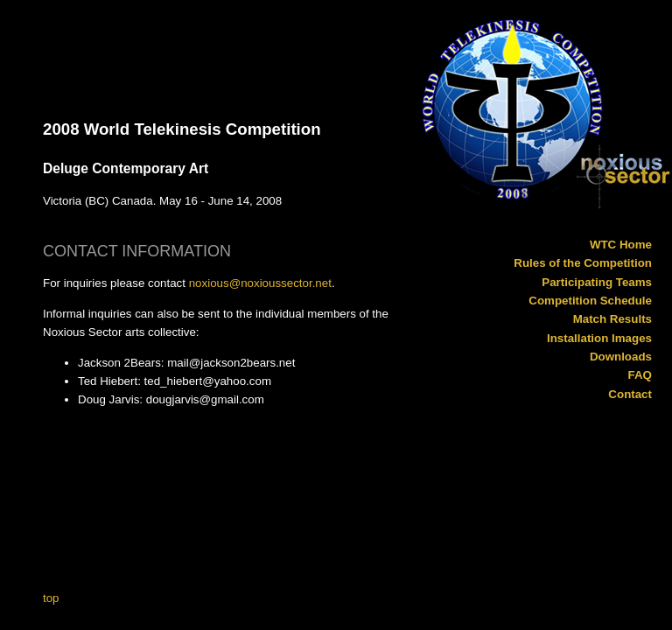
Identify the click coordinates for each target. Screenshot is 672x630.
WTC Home (621, 245)
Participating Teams (597, 282)
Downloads (621, 357)
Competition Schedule (590, 301)
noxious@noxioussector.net (260, 283)
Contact (630, 394)
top (51, 598)
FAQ (640, 375)
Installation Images (599, 338)
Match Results (612, 319)
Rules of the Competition (583, 263)
